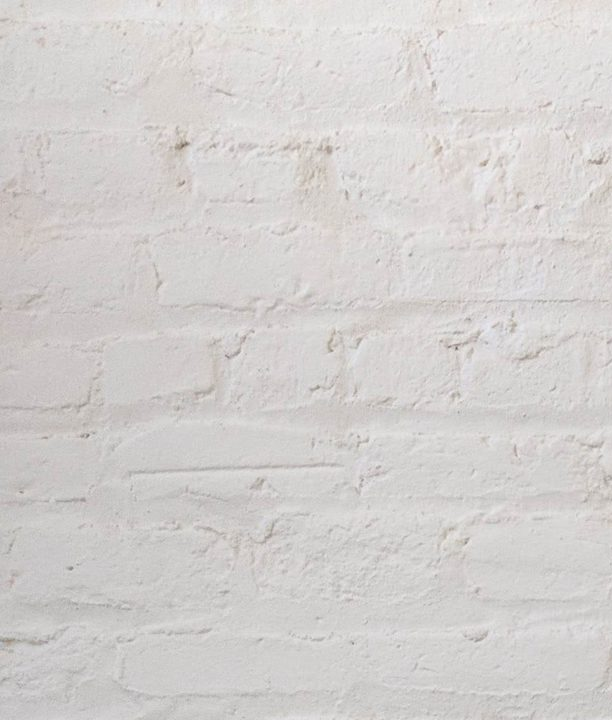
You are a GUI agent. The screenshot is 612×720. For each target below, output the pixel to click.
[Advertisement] (306, 140)
